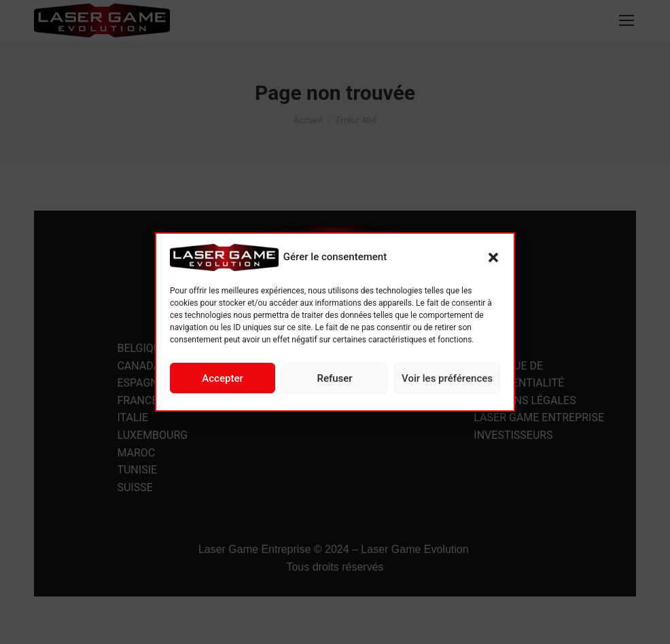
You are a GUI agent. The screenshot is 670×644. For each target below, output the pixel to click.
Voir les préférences (447, 378)
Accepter (222, 378)
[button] (493, 257)
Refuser (334, 378)
